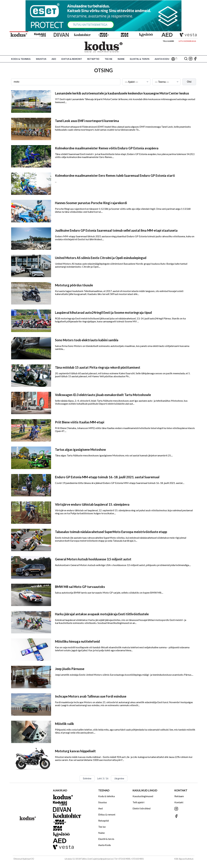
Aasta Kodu (162, 59)
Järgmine (119, 778)
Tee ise (109, 59)
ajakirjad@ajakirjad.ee (103, 859)
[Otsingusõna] (66, 82)
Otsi (189, 82)
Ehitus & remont (72, 59)
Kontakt (179, 802)
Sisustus (41, 59)
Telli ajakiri (168, 41)
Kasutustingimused (143, 796)
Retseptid (93, 59)
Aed (54, 59)
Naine (121, 59)
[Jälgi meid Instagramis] (191, 59)
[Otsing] (186, 59)
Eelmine (87, 778)
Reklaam (179, 796)
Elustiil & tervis (140, 59)
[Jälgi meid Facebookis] (195, 59)
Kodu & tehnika (21, 59)
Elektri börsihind (141, 808)
